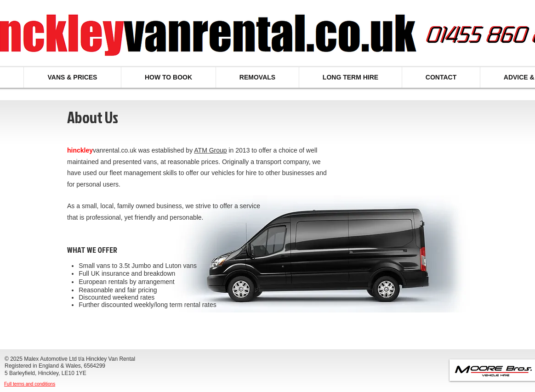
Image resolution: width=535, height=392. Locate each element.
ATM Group (210, 150)
